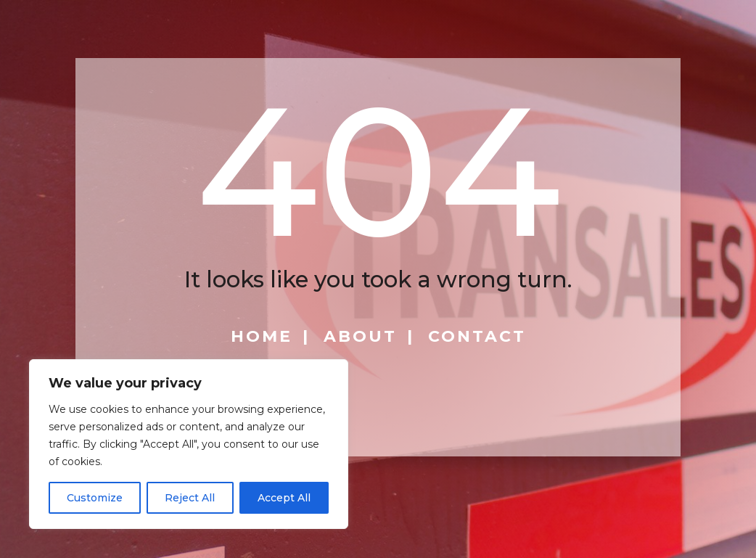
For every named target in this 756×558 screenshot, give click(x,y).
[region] (189, 444)
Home (262, 336)
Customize (95, 498)
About (360, 336)
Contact (477, 336)
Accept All (284, 498)
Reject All (190, 498)
